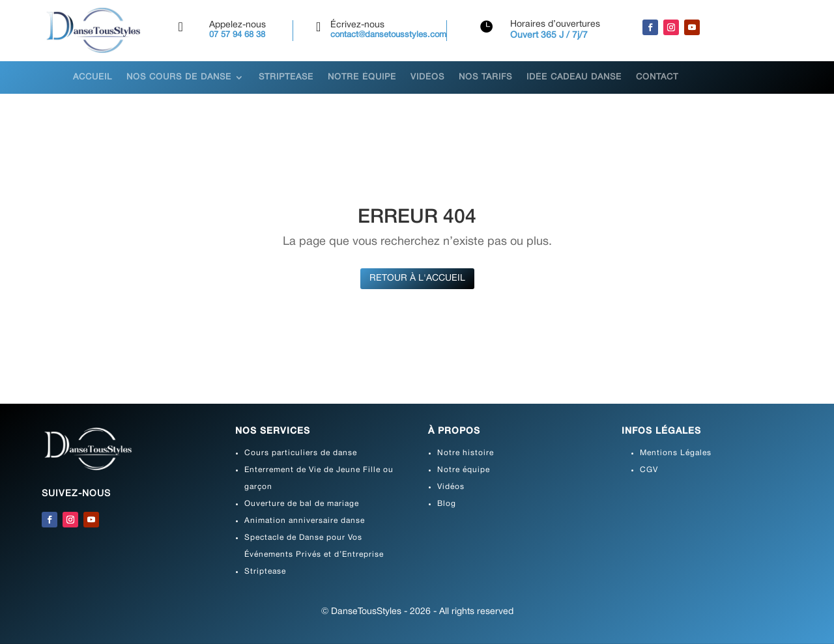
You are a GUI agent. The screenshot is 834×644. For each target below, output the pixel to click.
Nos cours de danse (179, 77)
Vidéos (427, 77)
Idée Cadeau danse (574, 77)
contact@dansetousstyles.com (388, 35)
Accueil (93, 77)
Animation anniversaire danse (305, 521)
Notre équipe (362, 77)
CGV (649, 470)
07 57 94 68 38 (237, 35)
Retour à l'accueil (417, 278)
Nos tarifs (485, 77)
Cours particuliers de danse (301, 453)
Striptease (286, 77)
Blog (447, 504)
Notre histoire (466, 453)
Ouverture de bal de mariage (302, 504)
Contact (657, 77)
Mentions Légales (676, 453)
